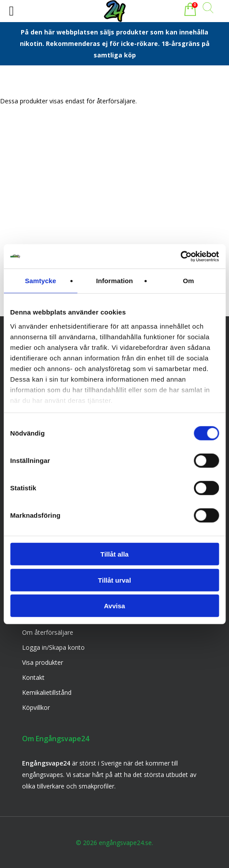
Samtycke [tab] (40, 281)
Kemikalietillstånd (47, 692)
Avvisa (115, 606)
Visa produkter (43, 662)
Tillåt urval (114, 580)
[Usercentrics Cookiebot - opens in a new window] (180, 256)
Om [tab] (189, 281)
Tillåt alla (115, 554)
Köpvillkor (36, 707)
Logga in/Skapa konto (53, 647)
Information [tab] (115, 281)
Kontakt (33, 677)
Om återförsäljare (48, 632)
